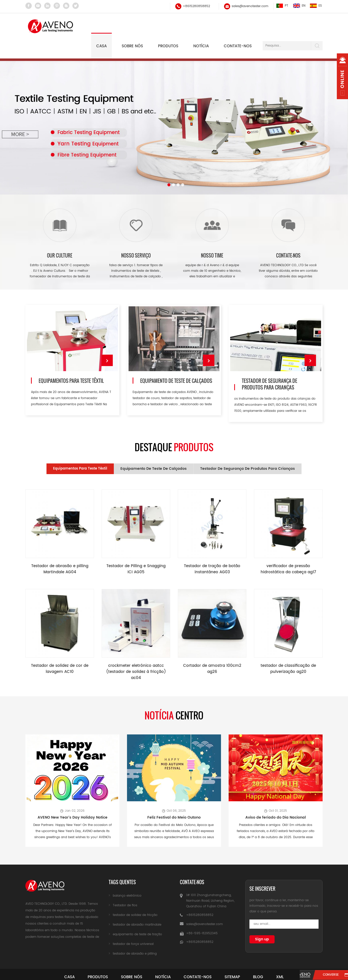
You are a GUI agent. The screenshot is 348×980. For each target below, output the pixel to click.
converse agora (326, 975)
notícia (201, 26)
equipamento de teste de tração (137, 915)
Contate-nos (238, 26)
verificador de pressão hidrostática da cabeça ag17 (288, 550)
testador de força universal (133, 924)
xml (292, 958)
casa (58, 958)
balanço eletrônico (127, 876)
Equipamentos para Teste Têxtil (71, 363)
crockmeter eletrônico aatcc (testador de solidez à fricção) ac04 (136, 653)
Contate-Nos (199, 958)
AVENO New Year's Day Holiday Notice (73, 798)
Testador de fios (125, 886)
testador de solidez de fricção (135, 895)
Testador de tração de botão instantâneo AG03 (212, 550)
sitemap (237, 958)
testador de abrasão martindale (137, 905)
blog (266, 958)
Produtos (168, 26)
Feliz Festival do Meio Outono (174, 798)
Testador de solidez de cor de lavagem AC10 (60, 650)
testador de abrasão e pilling (135, 934)
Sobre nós (132, 26)
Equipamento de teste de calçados (176, 363)
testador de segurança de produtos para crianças (269, 366)
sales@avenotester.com (249, 6)
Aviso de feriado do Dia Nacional (276, 798)
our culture (60, 235)
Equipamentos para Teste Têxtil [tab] (80, 449)
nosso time (212, 235)
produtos (90, 958)
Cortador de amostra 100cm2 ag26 (212, 650)
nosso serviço (136, 235)
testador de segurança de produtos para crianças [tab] (248, 449)
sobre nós (127, 958)
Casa (101, 26)
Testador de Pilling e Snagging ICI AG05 (136, 550)
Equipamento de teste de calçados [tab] (154, 449)
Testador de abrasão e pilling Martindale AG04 (60, 550)
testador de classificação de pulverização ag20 (288, 650)
